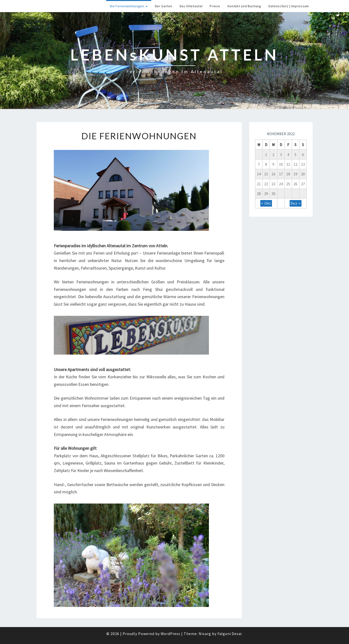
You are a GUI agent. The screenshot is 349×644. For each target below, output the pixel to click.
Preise (215, 6)
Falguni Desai (230, 634)
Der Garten (164, 6)
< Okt (266, 203)
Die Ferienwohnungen (129, 6)
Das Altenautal (191, 6)
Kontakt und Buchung (244, 6)
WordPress (171, 634)
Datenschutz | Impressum (289, 6)
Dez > (295, 203)
